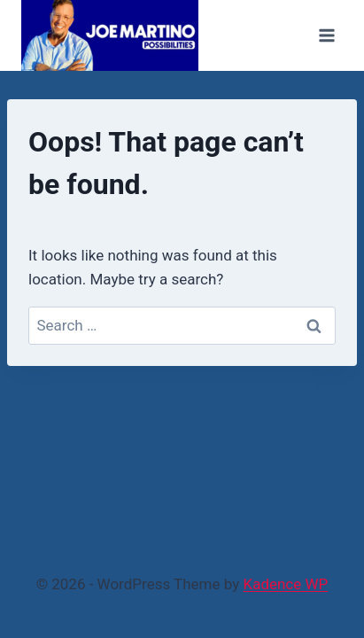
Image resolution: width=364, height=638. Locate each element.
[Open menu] (326, 35)
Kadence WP (285, 584)
